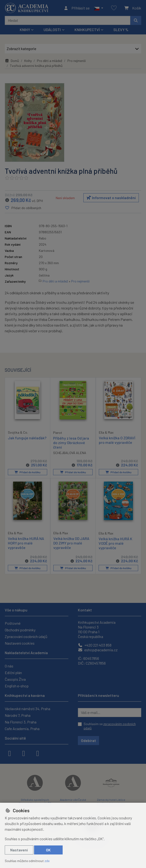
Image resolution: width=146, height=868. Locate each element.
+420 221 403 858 (95, 645)
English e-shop (17, 686)
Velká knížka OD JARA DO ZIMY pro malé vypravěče (71, 543)
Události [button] (52, 30)
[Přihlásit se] (77, 8)
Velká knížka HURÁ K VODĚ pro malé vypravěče (116, 543)
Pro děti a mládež (50, 61)
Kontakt (85, 610)
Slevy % (121, 30)
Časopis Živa (15, 679)
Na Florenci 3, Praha (21, 722)
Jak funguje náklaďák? (27, 438)
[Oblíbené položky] (114, 8)
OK (48, 850)
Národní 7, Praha (18, 715)
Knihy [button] (25, 30)
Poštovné (13, 623)
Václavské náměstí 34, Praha (28, 709)
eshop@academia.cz (98, 650)
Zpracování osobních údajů (26, 636)
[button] (98, 8)
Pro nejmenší (77, 61)
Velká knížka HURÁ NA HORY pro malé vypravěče (26, 543)
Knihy (28, 61)
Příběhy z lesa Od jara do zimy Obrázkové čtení (71, 443)
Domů (12, 61)
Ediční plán (13, 673)
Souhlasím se (110, 726)
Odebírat (88, 740)
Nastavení (19, 850)
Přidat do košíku (28, 472)
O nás (9, 666)
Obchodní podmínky (20, 630)
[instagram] (24, 753)
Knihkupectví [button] (87, 30)
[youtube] (38, 753)
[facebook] (10, 753)
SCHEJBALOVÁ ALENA (70, 453)
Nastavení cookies (20, 643)
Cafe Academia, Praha (22, 729)
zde (47, 861)
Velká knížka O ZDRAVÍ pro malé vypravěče (117, 440)
